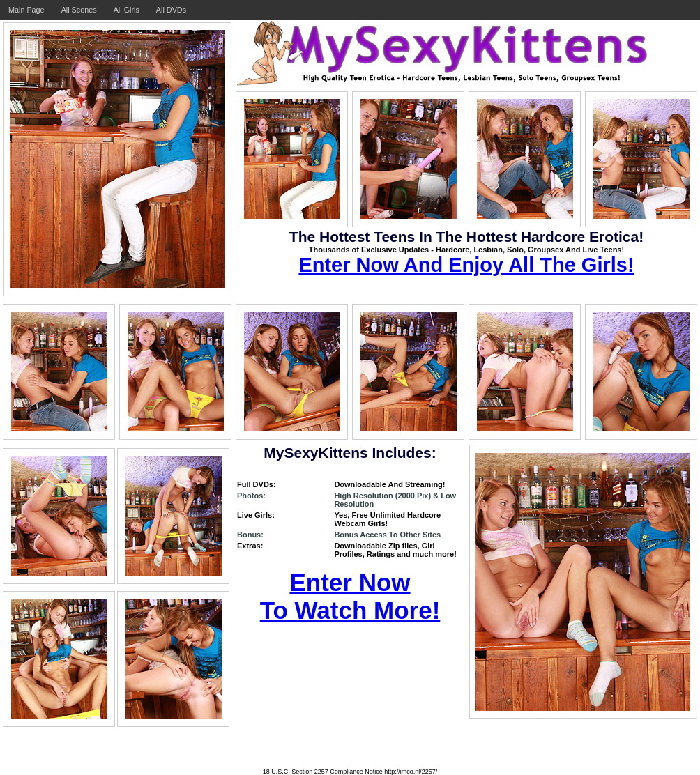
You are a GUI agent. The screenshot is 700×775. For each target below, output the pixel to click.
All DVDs (171, 10)
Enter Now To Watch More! (350, 596)
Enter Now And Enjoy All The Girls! (466, 265)
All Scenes (79, 10)
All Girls (127, 10)
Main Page (26, 10)
